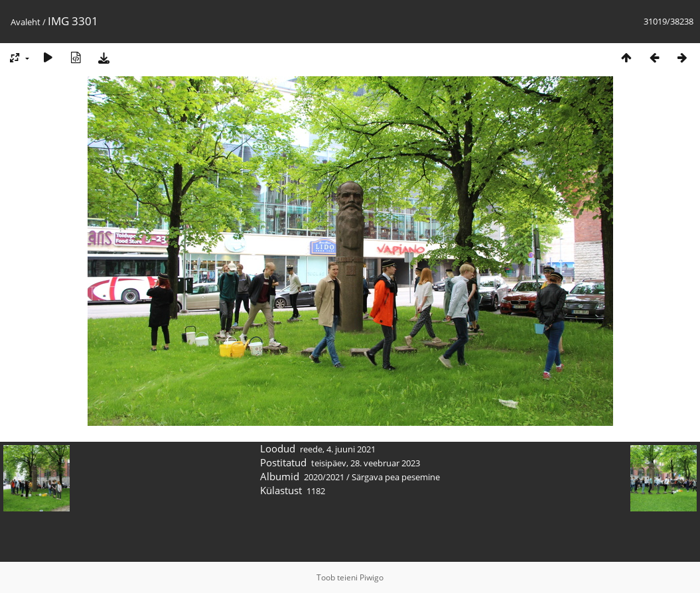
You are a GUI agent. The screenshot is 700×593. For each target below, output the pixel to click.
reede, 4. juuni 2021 (338, 449)
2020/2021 (324, 477)
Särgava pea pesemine (396, 477)
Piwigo (372, 577)
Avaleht (26, 22)
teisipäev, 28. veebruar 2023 (366, 463)
